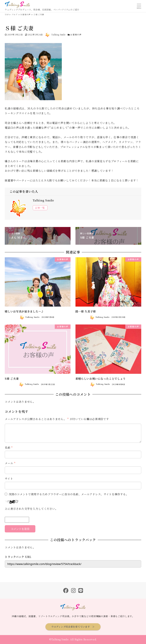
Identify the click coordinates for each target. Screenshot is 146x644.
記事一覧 (40, 208)
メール (10, 463)
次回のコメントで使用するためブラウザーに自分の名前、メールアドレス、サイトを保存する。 (69, 494)
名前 (9, 447)
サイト (9, 479)
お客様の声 (76, 35)
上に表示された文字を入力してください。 (31, 509)
